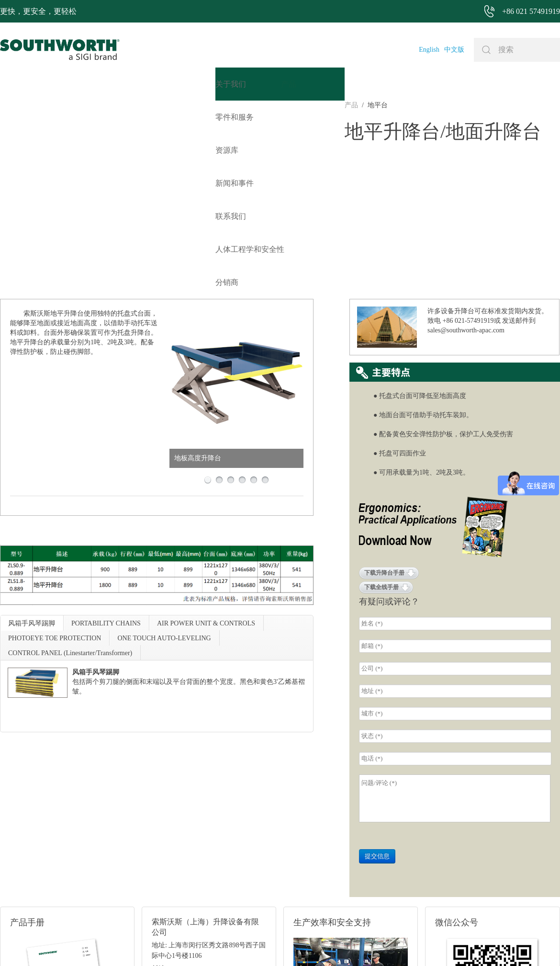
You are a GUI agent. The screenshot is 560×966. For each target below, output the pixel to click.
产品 (7, 105)
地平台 (33, 105)
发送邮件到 (519, 165)
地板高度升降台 (198, 303)
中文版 (454, 50)
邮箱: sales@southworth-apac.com (199, 826)
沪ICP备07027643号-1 (318, 944)
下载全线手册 (381, 432)
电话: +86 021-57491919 (186, 838)
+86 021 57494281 (224, 944)
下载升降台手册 (384, 418)
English (429, 50)
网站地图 (268, 944)
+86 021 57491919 (152, 944)
